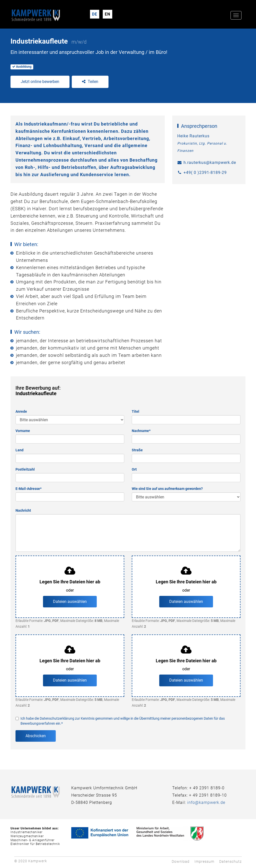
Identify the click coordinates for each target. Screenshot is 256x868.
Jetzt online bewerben (40, 82)
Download (181, 861)
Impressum (204, 861)
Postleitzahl (25, 469)
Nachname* (141, 431)
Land (19, 450)
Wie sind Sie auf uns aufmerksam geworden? (167, 489)
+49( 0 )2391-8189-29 (205, 173)
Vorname (23, 431)
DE (95, 14)
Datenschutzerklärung (57, 718)
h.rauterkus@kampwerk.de (210, 162)
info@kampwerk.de (206, 802)
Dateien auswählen (70, 602)
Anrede (21, 411)
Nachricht (23, 510)
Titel (135, 411)
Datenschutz (230, 861)
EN (107, 14)
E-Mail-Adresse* (28, 489)
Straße (137, 450)
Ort (134, 469)
